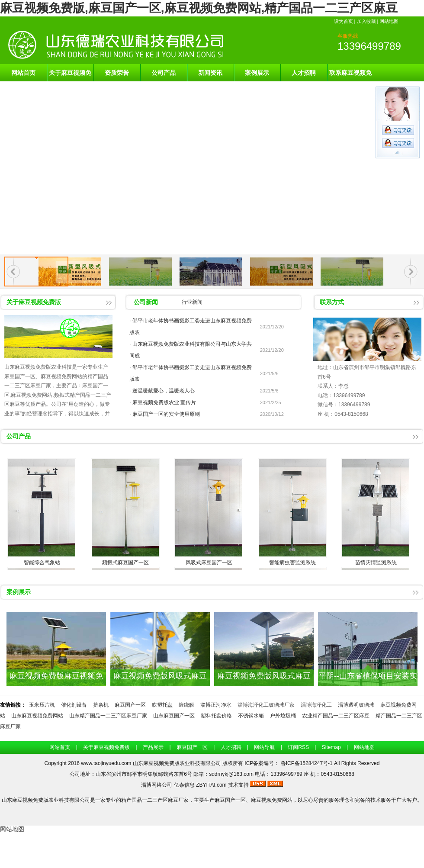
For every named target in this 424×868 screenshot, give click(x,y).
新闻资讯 (210, 73)
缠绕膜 (186, 705)
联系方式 (332, 302)
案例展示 (257, 73)
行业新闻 (192, 302)
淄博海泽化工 (316, 705)
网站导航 (264, 747)
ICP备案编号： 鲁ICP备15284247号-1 (289, 763)
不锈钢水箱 (251, 716)
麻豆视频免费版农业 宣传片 (164, 402)
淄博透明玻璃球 (356, 705)
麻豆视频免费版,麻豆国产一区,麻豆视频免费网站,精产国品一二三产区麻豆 (199, 8)
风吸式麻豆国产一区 (209, 563)
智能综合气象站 (42, 563)
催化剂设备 (74, 705)
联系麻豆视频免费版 (350, 75)
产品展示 (153, 747)
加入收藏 (366, 21)
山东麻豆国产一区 (174, 716)
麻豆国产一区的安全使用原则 (166, 414)
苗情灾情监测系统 (376, 563)
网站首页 (23, 73)
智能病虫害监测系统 (292, 563)
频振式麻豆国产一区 (125, 563)
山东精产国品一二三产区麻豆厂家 (108, 716)
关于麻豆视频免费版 (70, 75)
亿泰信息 (184, 785)
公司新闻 (146, 302)
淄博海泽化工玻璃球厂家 (266, 705)
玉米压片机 (42, 705)
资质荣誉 (117, 73)
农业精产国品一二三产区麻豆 (336, 716)
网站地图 (389, 21)
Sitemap (331, 747)
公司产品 (164, 73)
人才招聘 (304, 73)
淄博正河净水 (216, 705)
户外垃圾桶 (283, 716)
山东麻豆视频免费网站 (37, 716)
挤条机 (101, 705)
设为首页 (344, 21)
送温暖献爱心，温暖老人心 (164, 391)
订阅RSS (298, 747)
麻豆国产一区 (130, 705)
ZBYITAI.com (211, 785)
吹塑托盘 (162, 705)
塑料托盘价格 (216, 716)
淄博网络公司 (157, 785)
